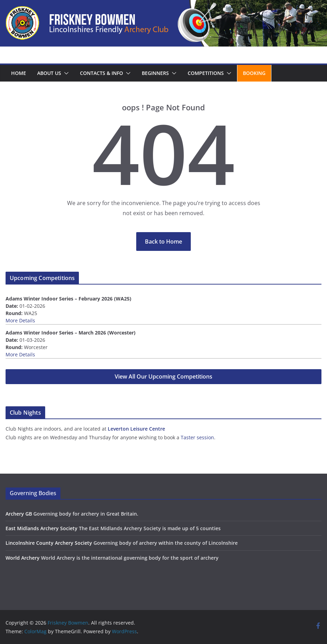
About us (49, 73)
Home (19, 73)
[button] (65, 73)
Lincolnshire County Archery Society (49, 543)
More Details (20, 320)
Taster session (197, 437)
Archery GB (19, 514)
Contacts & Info (101, 73)
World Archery (23, 558)
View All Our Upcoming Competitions (163, 376)
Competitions (206, 73)
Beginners (155, 73)
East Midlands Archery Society (42, 528)
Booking (254, 73)
